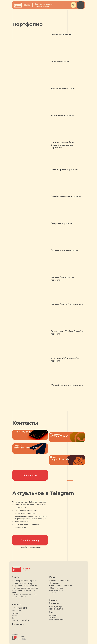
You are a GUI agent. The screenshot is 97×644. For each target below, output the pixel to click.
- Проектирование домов (23, 583)
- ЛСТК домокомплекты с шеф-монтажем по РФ (25, 596)
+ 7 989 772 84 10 (20, 608)
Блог (51, 612)
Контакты (17, 604)
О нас (52, 577)
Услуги (16, 577)
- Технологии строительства (61, 585)
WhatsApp (16, 611)
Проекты (53, 600)
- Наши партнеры (56, 588)
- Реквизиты (54, 583)
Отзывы (53, 615)
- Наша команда (56, 590)
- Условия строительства (59, 580)
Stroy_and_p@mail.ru (20, 620)
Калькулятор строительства (56, 608)
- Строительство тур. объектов (25, 585)
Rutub (15, 615)
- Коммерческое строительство (25, 588)
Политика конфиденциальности (57, 618)
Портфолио (55, 603)
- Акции (52, 593)
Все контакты (18, 624)
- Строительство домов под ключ (24, 591)
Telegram (16, 613)
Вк (13, 618)
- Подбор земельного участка (25, 580)
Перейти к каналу (30, 540)
